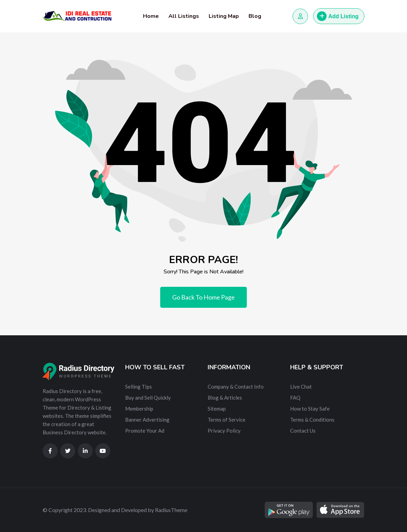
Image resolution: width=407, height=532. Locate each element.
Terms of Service (227, 420)
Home (151, 16)
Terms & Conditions (312, 420)
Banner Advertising (147, 420)
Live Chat (301, 387)
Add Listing (338, 16)
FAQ (295, 398)
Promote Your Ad (145, 431)
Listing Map (224, 16)
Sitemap (217, 409)
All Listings (184, 16)
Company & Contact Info (236, 387)
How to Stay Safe (310, 409)
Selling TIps (139, 387)
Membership (139, 409)
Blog (255, 16)
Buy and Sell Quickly (148, 398)
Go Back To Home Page (203, 297)
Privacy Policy (224, 431)
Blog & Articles (225, 398)
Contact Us (303, 431)
